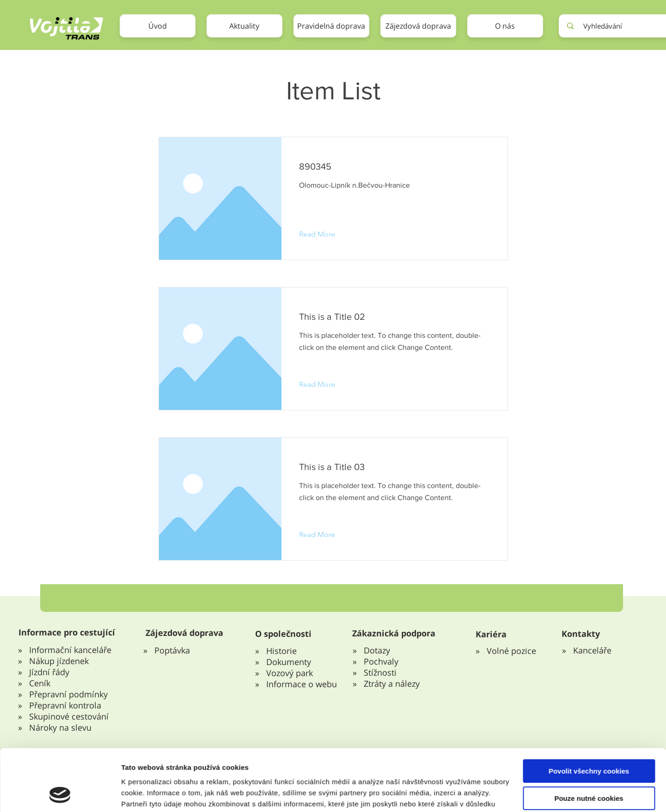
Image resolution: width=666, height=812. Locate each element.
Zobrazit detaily (147, 736)
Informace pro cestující (67, 632)
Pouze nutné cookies (589, 683)
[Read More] (324, 234)
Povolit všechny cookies (589, 656)
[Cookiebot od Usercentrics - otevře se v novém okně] (60, 737)
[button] (331, 26)
